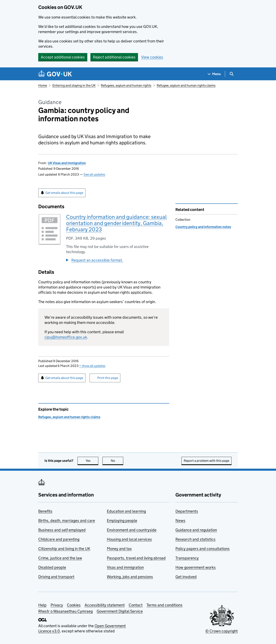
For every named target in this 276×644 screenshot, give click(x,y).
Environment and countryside (132, 530)
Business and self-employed (62, 530)
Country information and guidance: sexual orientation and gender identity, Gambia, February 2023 (116, 223)
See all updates (94, 174)
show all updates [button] (92, 366)
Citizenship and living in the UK (64, 549)
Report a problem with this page (206, 461)
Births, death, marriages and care (67, 521)
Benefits (45, 511)
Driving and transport (56, 577)
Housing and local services (129, 539)
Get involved (186, 577)
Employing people (122, 521)
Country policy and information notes (203, 227)
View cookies (152, 57)
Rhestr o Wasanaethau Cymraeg (65, 611)
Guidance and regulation (196, 530)
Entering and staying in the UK (74, 85)
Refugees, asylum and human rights (126, 85)
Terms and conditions (164, 605)
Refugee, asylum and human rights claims (186, 85)
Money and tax (119, 549)
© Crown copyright (222, 631)
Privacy (57, 605)
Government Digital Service (120, 611)
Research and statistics (195, 539)
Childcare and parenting (59, 539)
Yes (92, 461)
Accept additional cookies (63, 57)
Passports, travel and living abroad (136, 558)
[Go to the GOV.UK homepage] (55, 74)
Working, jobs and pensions (130, 577)
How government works (196, 567)
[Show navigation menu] (214, 74)
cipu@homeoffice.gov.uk (66, 337)
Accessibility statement (105, 605)
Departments (187, 511)
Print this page (108, 378)
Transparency (187, 558)
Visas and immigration (125, 567)
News (180, 521)
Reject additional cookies (114, 57)
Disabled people (52, 567)
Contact (136, 605)
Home (43, 85)
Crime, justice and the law (60, 558)
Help (42, 605)
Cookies (74, 605)
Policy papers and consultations (203, 549)
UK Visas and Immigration (67, 163)
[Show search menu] (231, 74)
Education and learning (126, 511)
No (117, 461)
